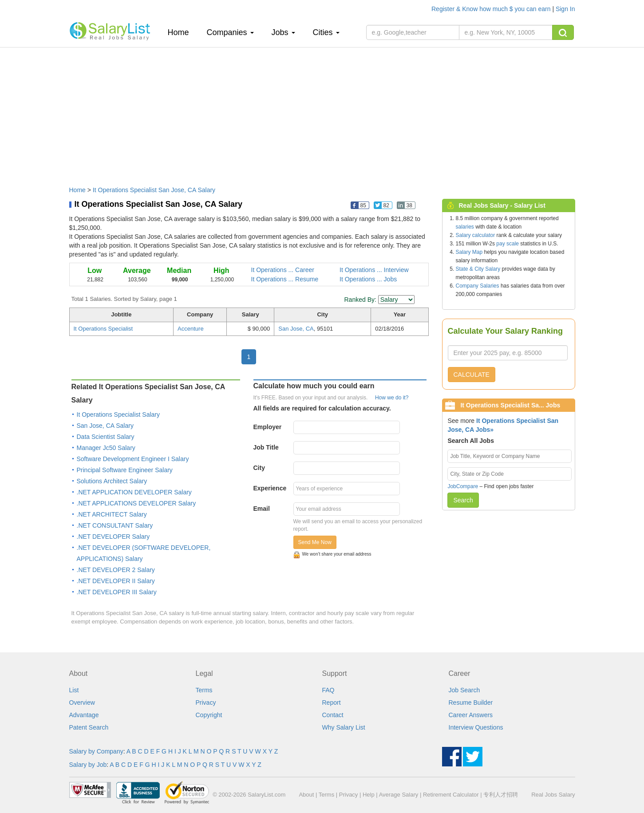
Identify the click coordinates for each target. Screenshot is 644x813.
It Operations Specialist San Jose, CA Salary (154, 190)
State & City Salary (478, 269)
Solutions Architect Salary (112, 481)
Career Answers (471, 715)
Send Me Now (315, 542)
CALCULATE (472, 375)
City (259, 468)
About (306, 795)
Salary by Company (96, 751)
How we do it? (392, 398)
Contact (333, 715)
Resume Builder (471, 702)
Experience (270, 488)
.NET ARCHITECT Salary (112, 514)
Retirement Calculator (451, 795)
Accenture (191, 329)
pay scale (508, 244)
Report (332, 702)
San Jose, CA (296, 329)
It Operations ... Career (283, 270)
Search (463, 500)
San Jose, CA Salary (105, 426)
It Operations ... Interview (374, 270)
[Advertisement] (322, 112)
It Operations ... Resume (285, 279)
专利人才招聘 (501, 795)
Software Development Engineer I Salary (133, 459)
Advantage (84, 715)
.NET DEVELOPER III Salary (117, 592)
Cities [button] (326, 32)
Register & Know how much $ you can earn (492, 9)
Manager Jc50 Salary (106, 448)
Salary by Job (88, 765)
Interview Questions (476, 727)
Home (182, 32)
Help (369, 795)
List (74, 690)
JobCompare (463, 486)
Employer (268, 427)
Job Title (266, 447)
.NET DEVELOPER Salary (113, 537)
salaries (465, 227)
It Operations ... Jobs (368, 279)
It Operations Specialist (103, 329)
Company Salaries (478, 286)
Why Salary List (344, 727)
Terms (204, 690)
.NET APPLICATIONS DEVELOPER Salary (136, 503)
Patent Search (89, 727)
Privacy (206, 702)
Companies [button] (230, 32)
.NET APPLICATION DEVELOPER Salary (134, 492)
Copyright (209, 715)
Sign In (565, 9)
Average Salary (399, 795)
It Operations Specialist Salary (119, 414)
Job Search (464, 690)
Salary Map (469, 252)
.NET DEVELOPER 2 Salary (116, 570)
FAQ (328, 690)
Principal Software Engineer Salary (125, 470)
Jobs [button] (283, 32)
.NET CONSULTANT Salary (115, 525)
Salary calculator (476, 235)
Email (262, 509)
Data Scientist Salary (106, 437)
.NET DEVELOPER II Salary (116, 581)
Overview (82, 702)
